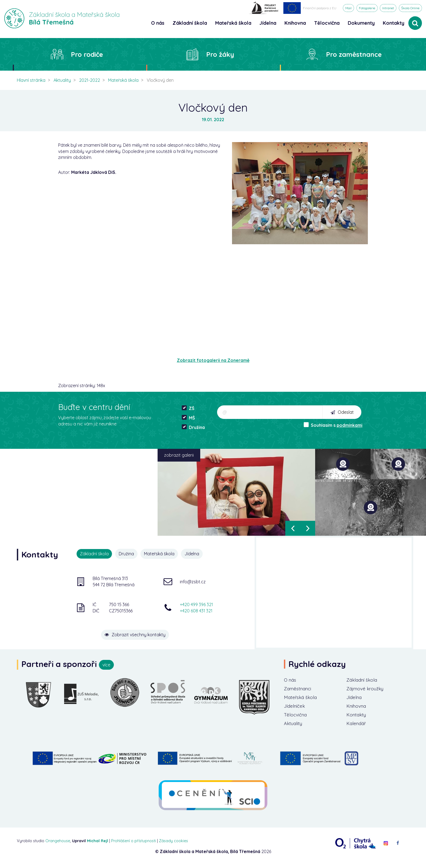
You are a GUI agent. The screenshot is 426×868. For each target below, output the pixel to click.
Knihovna (357, 708)
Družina (193, 427)
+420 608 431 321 (196, 610)
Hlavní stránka (31, 80)
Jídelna (194, 554)
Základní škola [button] (190, 23)
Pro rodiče (87, 54)
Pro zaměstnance (354, 54)
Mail (348, 8)
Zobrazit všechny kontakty (145, 632)
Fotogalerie (367, 8)
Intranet (388, 8)
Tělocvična (296, 717)
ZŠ (188, 408)
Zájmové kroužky (367, 689)
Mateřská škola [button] (233, 23)
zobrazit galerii (179, 455)
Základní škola (363, 680)
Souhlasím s (333, 425)
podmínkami (350, 425)
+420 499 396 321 (196, 604)
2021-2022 (90, 80)
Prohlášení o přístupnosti (134, 844)
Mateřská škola (123, 80)
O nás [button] (158, 23)
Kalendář (357, 726)
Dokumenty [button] (361, 23)
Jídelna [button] (268, 23)
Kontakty (394, 23)
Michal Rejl (98, 844)
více (106, 665)
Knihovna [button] (295, 23)
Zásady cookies (173, 844)
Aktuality (62, 80)
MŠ (188, 418)
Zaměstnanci (299, 689)
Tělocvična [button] (327, 23)
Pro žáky (220, 54)
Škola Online (410, 8)
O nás (291, 680)
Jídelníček (295, 708)
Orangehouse (58, 844)
